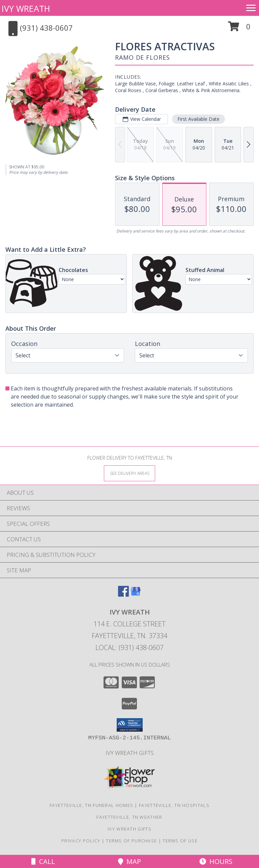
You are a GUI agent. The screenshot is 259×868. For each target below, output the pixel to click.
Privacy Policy (81, 841)
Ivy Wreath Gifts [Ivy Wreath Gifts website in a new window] (130, 753)
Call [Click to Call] (43, 861)
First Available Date (198, 119)
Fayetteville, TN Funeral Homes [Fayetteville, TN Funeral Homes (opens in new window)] (91, 805)
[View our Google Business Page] (136, 594)
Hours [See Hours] (216, 861)
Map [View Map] (129, 861)
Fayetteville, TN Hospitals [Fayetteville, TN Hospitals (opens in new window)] (174, 805)
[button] (239, 29)
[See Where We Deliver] (129, 473)
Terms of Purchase (131, 841)
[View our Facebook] (123, 594)
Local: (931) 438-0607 (129, 647)
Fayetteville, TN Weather (129, 817)
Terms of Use (180, 841)
